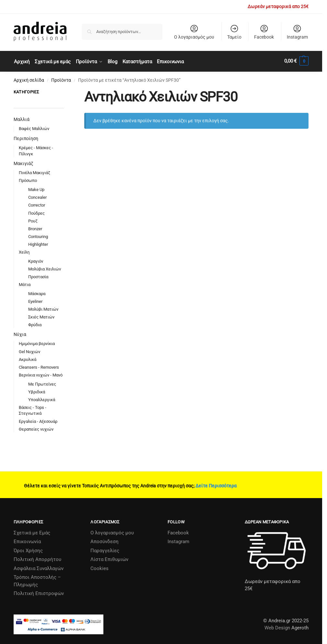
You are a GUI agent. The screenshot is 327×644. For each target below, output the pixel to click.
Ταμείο (234, 32)
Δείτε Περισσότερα (216, 485)
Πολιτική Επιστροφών (39, 592)
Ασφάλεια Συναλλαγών (39, 567)
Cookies (99, 567)
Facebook (264, 32)
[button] (296, 61)
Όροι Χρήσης (28, 549)
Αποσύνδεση (105, 541)
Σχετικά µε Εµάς (32, 531)
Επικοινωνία (27, 541)
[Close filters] (66, 92)
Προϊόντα (61, 79)
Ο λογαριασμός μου (194, 32)
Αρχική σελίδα (29, 79)
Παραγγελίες (105, 549)
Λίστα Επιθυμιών (109, 558)
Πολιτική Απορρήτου (37, 558)
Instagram (297, 32)
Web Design (277, 627)
